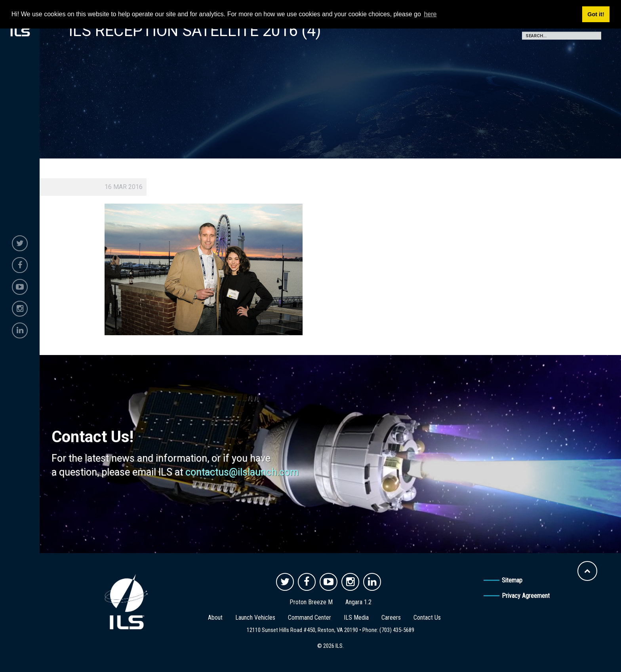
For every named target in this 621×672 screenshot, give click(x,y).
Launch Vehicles (255, 618)
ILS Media (356, 618)
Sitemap (512, 580)
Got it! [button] (596, 14)
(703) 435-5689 (397, 630)
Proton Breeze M (311, 602)
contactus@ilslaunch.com (242, 472)
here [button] (430, 14)
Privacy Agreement (526, 596)
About (215, 618)
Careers (391, 618)
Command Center (310, 618)
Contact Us (427, 618)
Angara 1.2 (358, 602)
